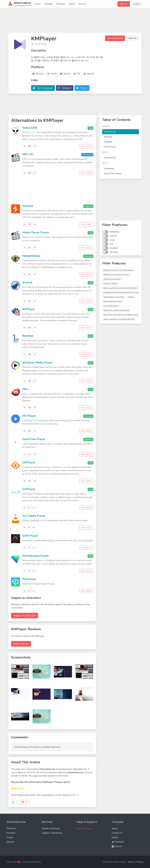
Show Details (86, 146)
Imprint (115, 837)
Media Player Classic (36, 232)
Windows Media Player (37, 363)
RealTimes (29, 579)
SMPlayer (29, 309)
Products (61, 4)
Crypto (72, 4)
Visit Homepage (45, 88)
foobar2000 (30, 128)
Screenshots (110, 158)
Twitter (84, 88)
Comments (109, 168)
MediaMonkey (31, 256)
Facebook (66, 88)
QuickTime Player (34, 439)
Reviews (108, 137)
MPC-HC (28, 154)
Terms (131, 862)
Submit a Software (51, 828)
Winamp (28, 206)
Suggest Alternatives (52, 833)
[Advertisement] (75, 21)
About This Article (113, 173)
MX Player (29, 416)
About (115, 828)
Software (48, 4)
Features (108, 142)
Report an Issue (84, 828)
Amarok (27, 282)
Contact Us (117, 833)
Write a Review (115, 38)
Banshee (28, 336)
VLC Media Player (34, 516)
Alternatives (110, 132)
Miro (25, 389)
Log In (136, 4)
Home (38, 4)
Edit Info (132, 38)
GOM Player (30, 536)
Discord (82, 4)
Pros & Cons (110, 147)
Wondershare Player (36, 556)
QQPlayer (29, 489)
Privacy (140, 862)
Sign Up (124, 4)
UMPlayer (29, 462)
